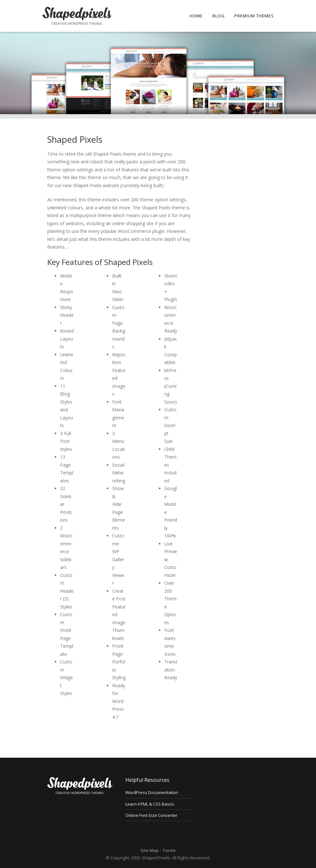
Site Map (149, 850)
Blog (219, 16)
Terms (169, 850)
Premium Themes (254, 16)
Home (196, 16)
